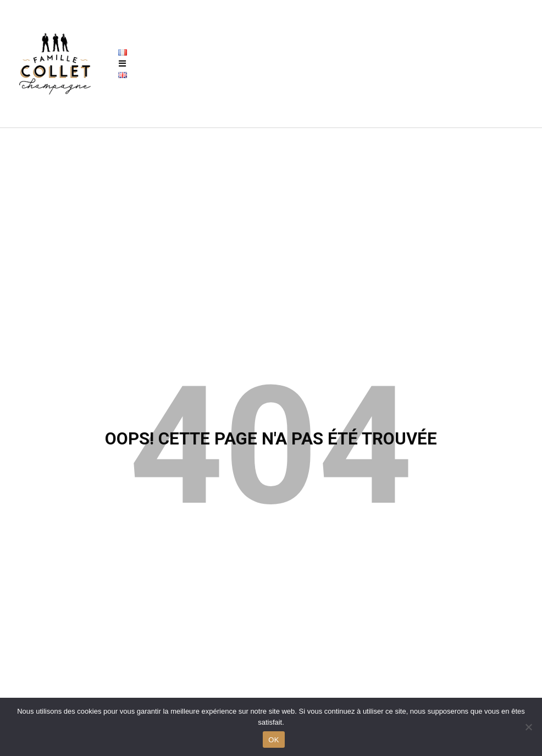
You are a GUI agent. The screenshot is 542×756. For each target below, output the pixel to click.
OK (273, 740)
